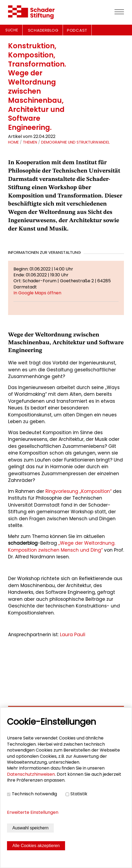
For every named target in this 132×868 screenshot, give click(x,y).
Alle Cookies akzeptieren (36, 846)
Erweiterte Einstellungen (33, 812)
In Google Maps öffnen (37, 293)
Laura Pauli (73, 635)
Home (13, 142)
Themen (30, 142)
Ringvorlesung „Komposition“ (79, 491)
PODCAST (77, 30)
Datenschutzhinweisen (31, 774)
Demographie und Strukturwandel (75, 142)
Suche (12, 30)
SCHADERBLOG (43, 30)
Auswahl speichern (30, 828)
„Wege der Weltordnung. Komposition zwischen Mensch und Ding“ (62, 547)
